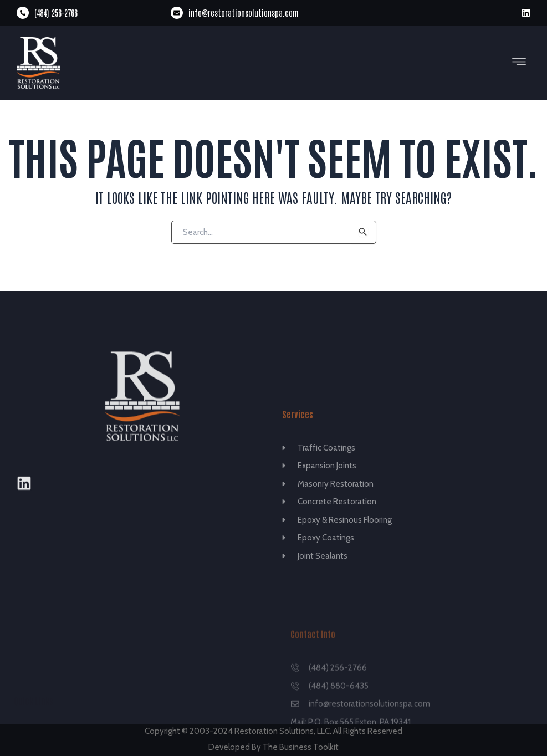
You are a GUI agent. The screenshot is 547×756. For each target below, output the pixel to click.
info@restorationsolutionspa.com (244, 12)
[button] (519, 63)
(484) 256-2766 (56, 12)
